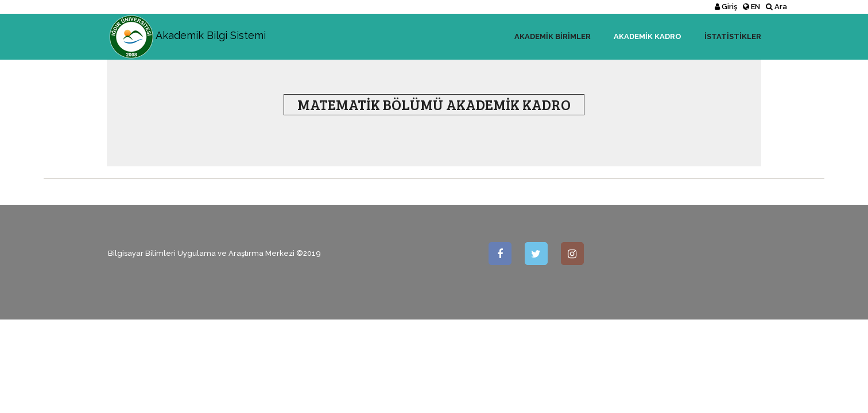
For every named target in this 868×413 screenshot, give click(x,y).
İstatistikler (733, 36)
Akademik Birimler (553, 36)
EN (751, 7)
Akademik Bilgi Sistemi (186, 28)
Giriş (726, 7)
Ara (776, 7)
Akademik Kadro (648, 36)
